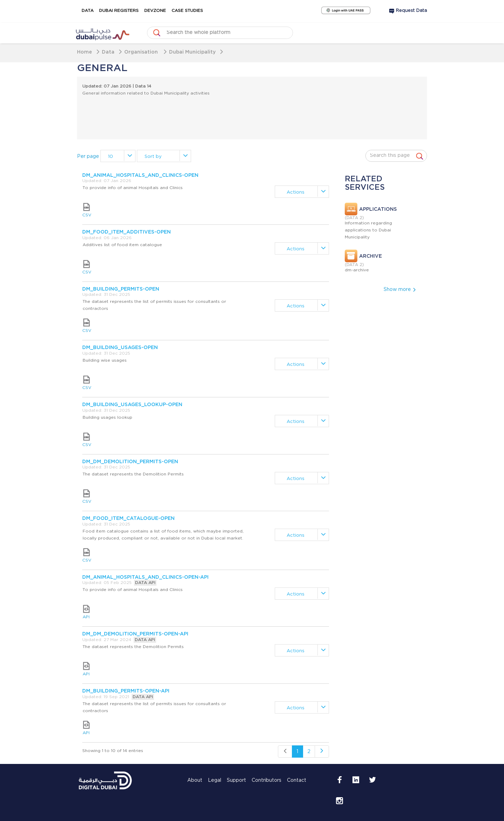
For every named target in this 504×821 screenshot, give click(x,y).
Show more (400, 290)
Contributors (267, 780)
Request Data (411, 11)
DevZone (155, 11)
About (195, 780)
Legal (215, 780)
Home (85, 52)
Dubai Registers (119, 11)
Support (236, 780)
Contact (297, 780)
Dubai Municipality (192, 52)
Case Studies (187, 11)
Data (87, 11)
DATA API (145, 583)
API (86, 612)
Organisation (142, 52)
